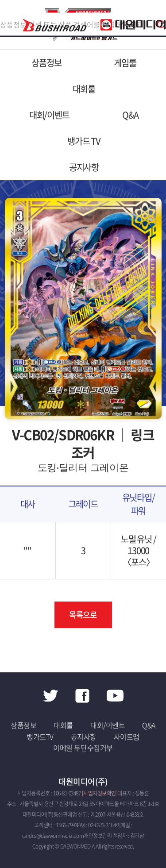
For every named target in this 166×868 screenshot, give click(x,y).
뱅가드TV (40, 737)
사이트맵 (127, 737)
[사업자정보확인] (100, 793)
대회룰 (84, 89)
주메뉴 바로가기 (0, 0)
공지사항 (84, 167)
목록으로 (83, 615)
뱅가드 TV (84, 141)
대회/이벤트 (49, 115)
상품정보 (46, 63)
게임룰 (125, 63)
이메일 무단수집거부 (83, 748)
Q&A (130, 115)
